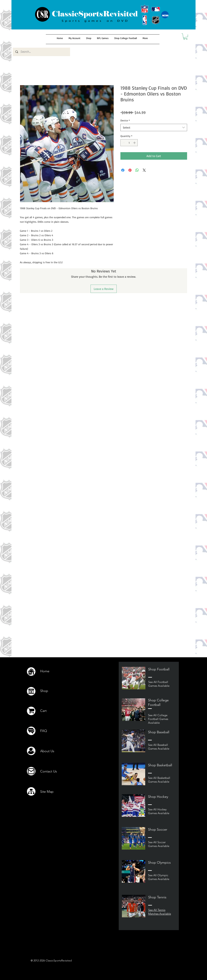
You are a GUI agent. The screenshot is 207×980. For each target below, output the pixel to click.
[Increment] (135, 143)
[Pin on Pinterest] (130, 170)
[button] (185, 37)
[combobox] (154, 127)
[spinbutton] (129, 143)
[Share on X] (144, 170)
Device (125, 120)
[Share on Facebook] (123, 170)
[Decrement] (123, 143)
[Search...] (41, 52)
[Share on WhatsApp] (137, 170)
